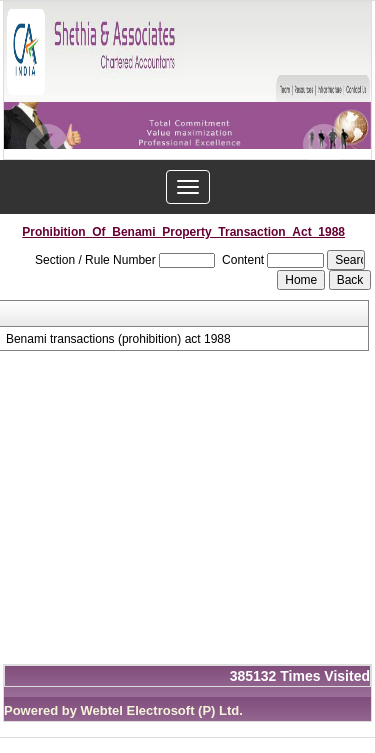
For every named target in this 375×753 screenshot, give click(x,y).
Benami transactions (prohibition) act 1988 (118, 339)
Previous (47, 145)
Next (323, 145)
